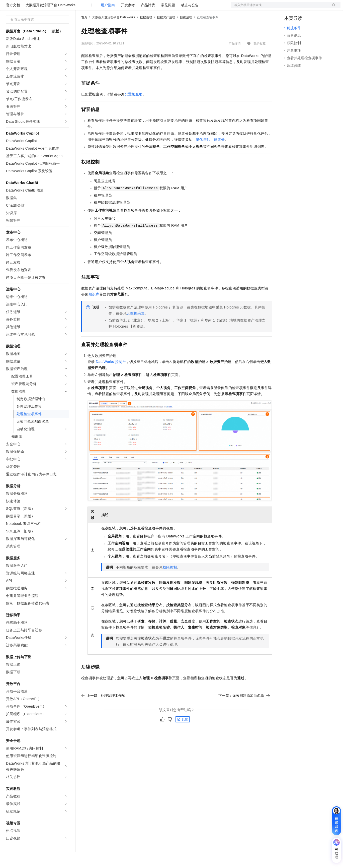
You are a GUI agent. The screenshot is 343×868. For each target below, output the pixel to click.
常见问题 (168, 21)
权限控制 (170, 583)
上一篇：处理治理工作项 (103, 712)
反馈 (183, 735)
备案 (290, 8)
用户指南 (108, 21)
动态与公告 (190, 21)
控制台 (302, 8)
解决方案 (81, 8)
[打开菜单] (8, 8)
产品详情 (235, 59)
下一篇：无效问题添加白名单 (244, 712)
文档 (279, 8)
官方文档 (13, 21)
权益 (96, 8)
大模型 (51, 8)
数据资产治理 (166, 33)
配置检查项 (134, 110)
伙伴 (136, 8)
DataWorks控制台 (111, 378)
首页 (84, 33)
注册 (314, 8)
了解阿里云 (165, 8)
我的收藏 (260, 60)
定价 (108, 8)
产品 (65, 8)
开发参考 (128, 21)
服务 (148, 8)
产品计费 (148, 21)
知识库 (94, 310)
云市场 (122, 8)
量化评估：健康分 (210, 156)
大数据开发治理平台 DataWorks (51, 21)
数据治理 (146, 33)
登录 (332, 8)
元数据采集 (136, 329)
